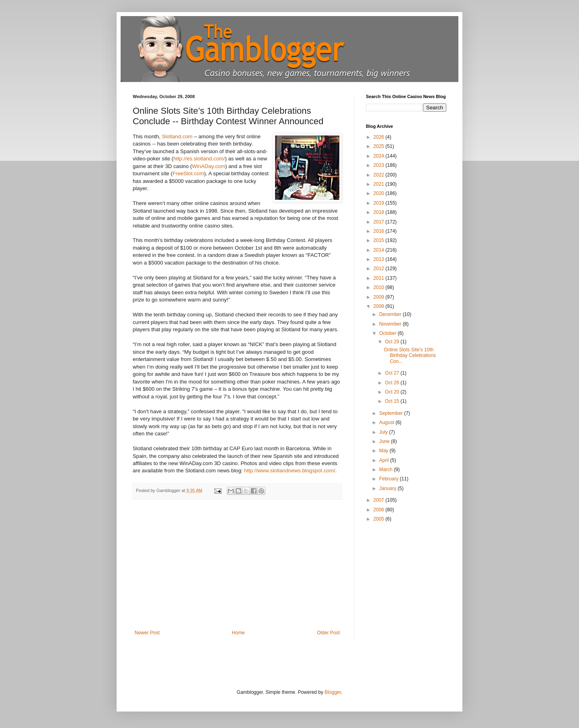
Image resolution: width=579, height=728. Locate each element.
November (391, 324)
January (388, 488)
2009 (380, 297)
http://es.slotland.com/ (199, 159)
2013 (380, 259)
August (387, 422)
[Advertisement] (237, 570)
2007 (380, 500)
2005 (380, 519)
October (388, 333)
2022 (380, 175)
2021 (380, 184)
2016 (380, 231)
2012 (380, 269)
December (391, 314)
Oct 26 (393, 383)
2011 (380, 278)
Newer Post (147, 633)
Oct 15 (393, 401)
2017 (380, 222)
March (387, 470)
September (392, 413)
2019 (380, 203)
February (389, 479)
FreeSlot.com (188, 173)
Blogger (333, 692)
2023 (380, 165)
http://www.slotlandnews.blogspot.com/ (290, 471)
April (385, 460)
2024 (380, 156)
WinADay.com (208, 166)
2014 (380, 250)
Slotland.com (177, 136)
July (384, 432)
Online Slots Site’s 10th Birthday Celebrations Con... (410, 356)
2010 (380, 287)
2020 (380, 193)
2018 (380, 212)
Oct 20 (393, 392)
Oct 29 (393, 342)
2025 (380, 146)
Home (238, 633)
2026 (380, 137)
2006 (380, 510)
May (384, 451)
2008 (380, 306)
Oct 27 (393, 373)
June (385, 441)
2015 (380, 240)
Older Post (328, 633)
